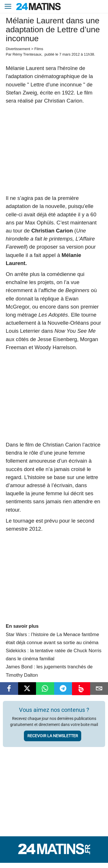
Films (39, 49)
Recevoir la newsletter (53, 736)
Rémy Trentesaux (27, 54)
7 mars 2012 (70, 54)
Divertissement (18, 49)
